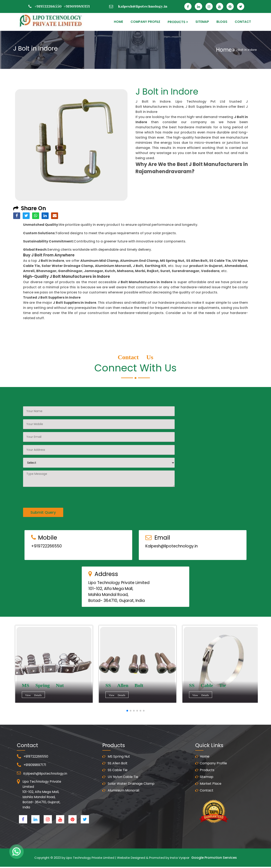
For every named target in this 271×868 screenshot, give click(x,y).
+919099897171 (77, 6)
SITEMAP (202, 22)
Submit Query (43, 492)
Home (225, 50)
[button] (127, 711)
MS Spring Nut (116, 776)
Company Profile (145, 22)
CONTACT (243, 22)
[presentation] (54, 476)
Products (205, 790)
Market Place (208, 804)
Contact (204, 810)
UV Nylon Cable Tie (120, 797)
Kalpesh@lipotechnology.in (143, 6)
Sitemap (204, 797)
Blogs (222, 22)
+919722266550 (48, 6)
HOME (119, 22)
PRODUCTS (176, 22)
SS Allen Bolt (115, 783)
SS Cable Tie (115, 790)
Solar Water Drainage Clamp (128, 804)
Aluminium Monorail (121, 810)
